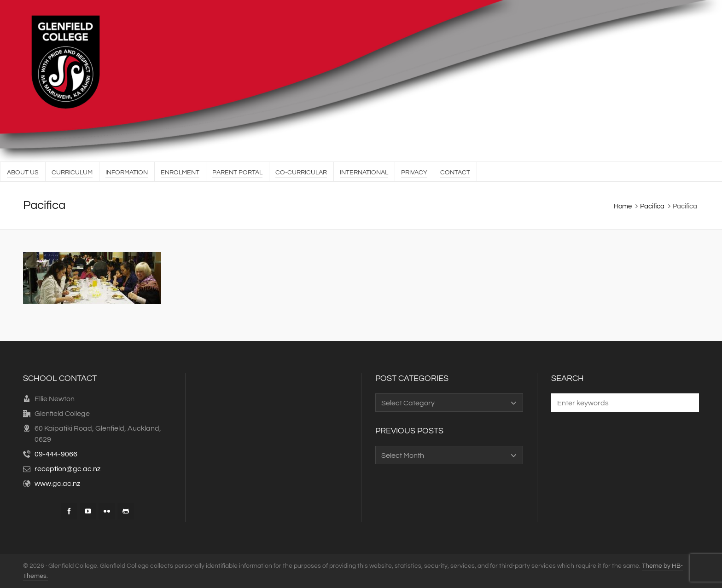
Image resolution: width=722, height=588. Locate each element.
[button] (687, 403)
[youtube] (88, 511)
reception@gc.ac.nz (67, 469)
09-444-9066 (56, 454)
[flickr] (107, 511)
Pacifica (652, 206)
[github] (126, 511)
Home (623, 206)
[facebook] (69, 511)
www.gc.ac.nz (57, 484)
